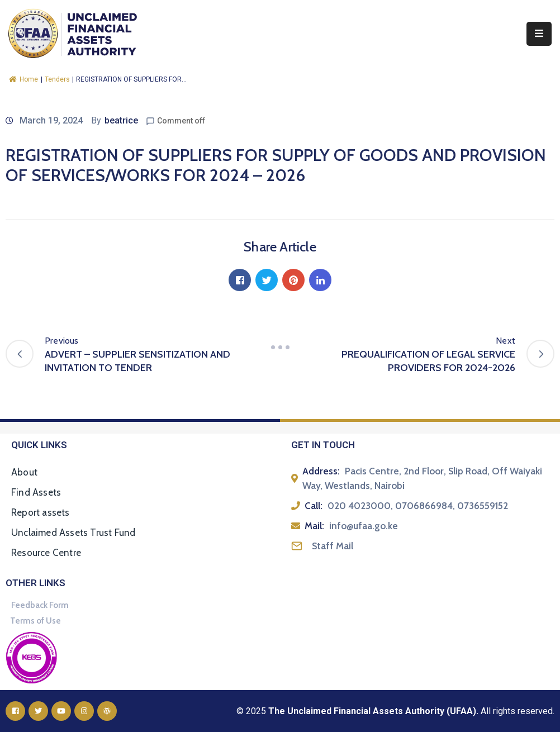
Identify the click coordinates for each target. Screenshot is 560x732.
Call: (314, 506)
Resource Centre (46, 553)
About (24, 472)
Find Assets (36, 492)
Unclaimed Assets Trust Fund (73, 533)
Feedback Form (40, 605)
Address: (321, 471)
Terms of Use (35, 621)
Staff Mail (333, 546)
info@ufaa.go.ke (364, 526)
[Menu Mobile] (539, 34)
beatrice (121, 120)
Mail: (314, 526)
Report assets (41, 512)
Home (23, 79)
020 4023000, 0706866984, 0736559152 (418, 506)
